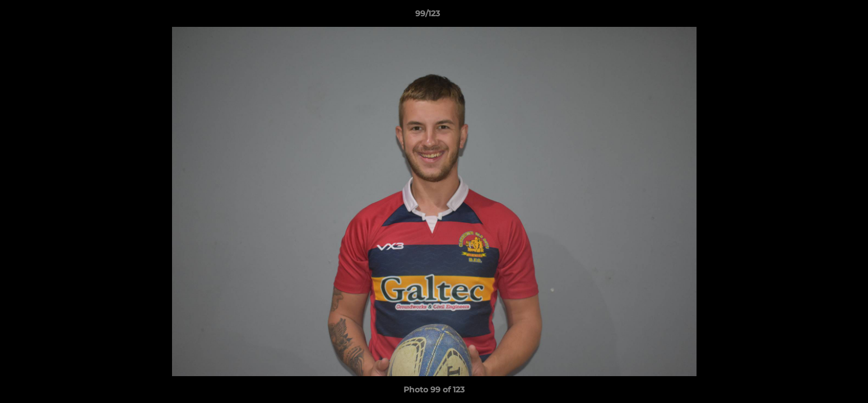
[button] (821, 16)
